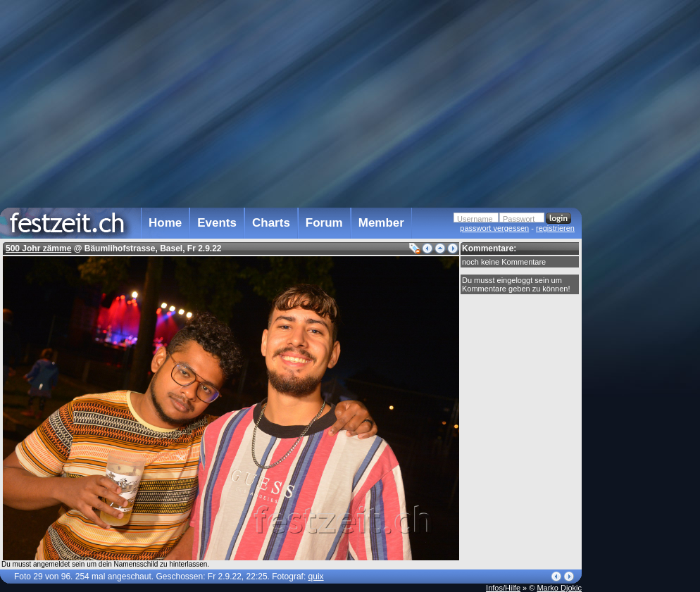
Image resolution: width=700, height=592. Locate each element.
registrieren (555, 228)
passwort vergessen (494, 228)
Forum (324, 223)
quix (316, 577)
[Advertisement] (644, 284)
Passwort (519, 219)
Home (165, 223)
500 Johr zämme (38, 248)
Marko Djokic (559, 588)
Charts (271, 223)
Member (381, 223)
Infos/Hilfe (503, 588)
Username (475, 219)
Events (217, 223)
